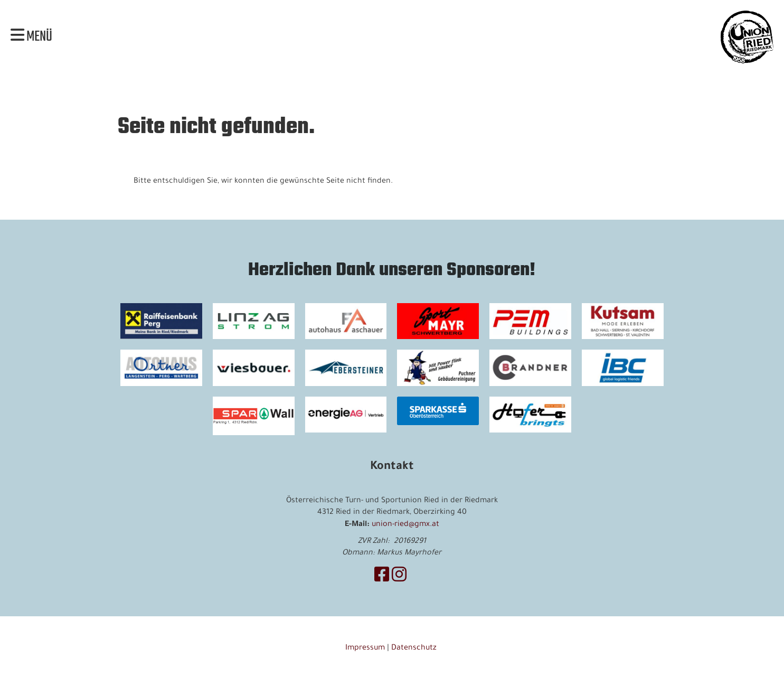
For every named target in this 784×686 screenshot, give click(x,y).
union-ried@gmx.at (405, 525)
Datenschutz (415, 649)
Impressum (365, 649)
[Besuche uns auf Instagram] (399, 578)
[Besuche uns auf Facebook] (382, 578)
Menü (31, 37)
